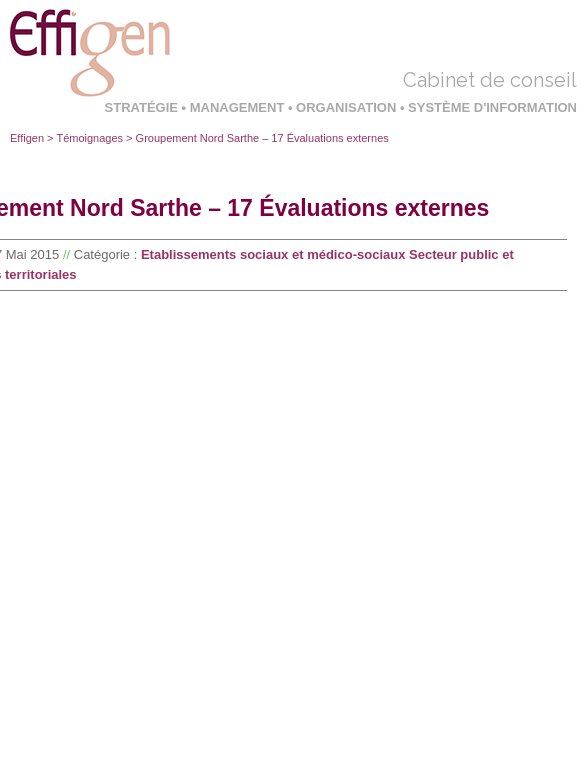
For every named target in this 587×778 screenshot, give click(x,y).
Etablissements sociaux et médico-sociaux (273, 254)
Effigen (27, 138)
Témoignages (89, 138)
